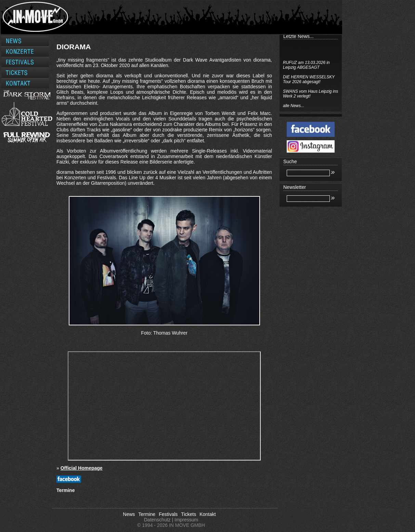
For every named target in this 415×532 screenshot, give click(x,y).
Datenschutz (157, 520)
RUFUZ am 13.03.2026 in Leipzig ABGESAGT (306, 65)
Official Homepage (82, 468)
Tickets (189, 514)
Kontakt (207, 514)
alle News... (294, 106)
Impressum (186, 520)
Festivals (168, 514)
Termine (147, 514)
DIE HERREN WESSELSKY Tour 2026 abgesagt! (309, 79)
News (129, 514)
